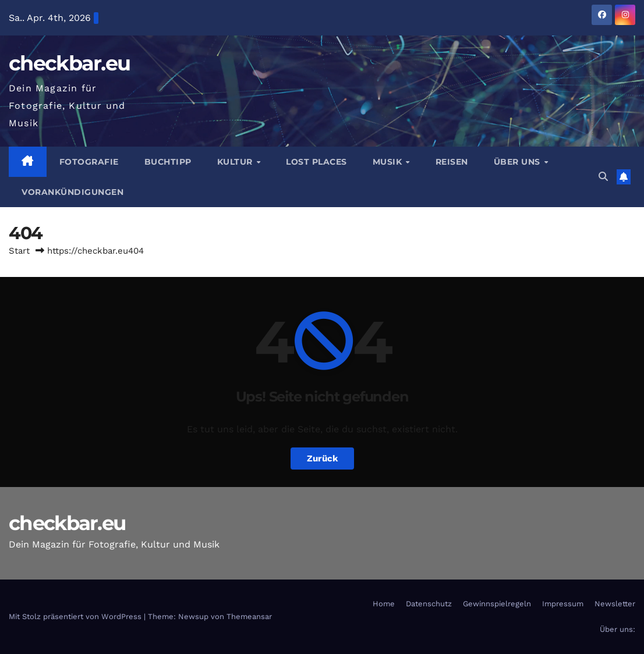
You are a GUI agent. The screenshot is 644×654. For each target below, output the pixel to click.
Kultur (236, 162)
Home (384, 604)
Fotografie (89, 162)
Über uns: (618, 629)
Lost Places (316, 162)
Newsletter (615, 604)
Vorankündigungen (72, 192)
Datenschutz (429, 604)
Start (19, 251)
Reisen (452, 162)
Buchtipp (168, 162)
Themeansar (249, 616)
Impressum (563, 604)
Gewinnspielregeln (497, 604)
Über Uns (519, 162)
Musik (389, 162)
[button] (603, 177)
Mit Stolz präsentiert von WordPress (76, 616)
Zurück (322, 458)
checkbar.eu (69, 63)
